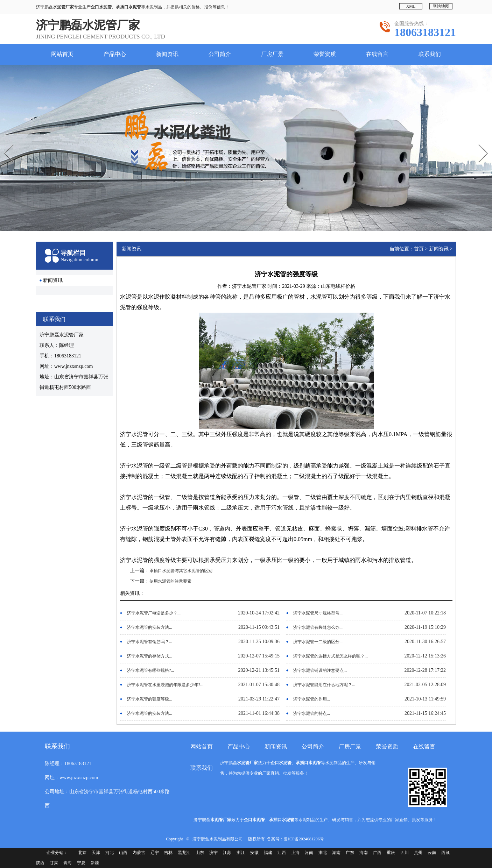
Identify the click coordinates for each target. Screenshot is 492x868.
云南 (432, 853)
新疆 (95, 863)
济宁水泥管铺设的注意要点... (320, 670)
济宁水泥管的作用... (312, 699)
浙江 (241, 853)
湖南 (336, 853)
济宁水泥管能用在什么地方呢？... (324, 685)
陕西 (40, 863)
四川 (405, 853)
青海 (68, 863)
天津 (96, 853)
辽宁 (155, 853)
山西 (123, 853)
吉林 (168, 853)
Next (479, 142)
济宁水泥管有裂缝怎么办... (318, 627)
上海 (295, 853)
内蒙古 (139, 853)
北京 (82, 853)
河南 (309, 853)
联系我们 (430, 54)
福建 (268, 853)
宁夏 (81, 863)
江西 (282, 853)
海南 (364, 853)
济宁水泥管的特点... (312, 713)
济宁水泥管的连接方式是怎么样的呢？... (331, 656)
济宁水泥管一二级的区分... (318, 642)
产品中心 (115, 54)
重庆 (391, 853)
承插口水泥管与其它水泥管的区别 (181, 571)
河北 (110, 853)
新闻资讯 (167, 54)
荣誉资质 (325, 54)
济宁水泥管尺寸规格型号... (318, 613)
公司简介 (220, 54)
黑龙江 (184, 853)
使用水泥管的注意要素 (170, 581)
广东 (350, 853)
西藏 (445, 853)
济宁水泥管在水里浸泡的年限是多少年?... (165, 685)
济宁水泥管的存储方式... (150, 656)
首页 (419, 249)
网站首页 (62, 54)
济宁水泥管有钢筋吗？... (150, 642)
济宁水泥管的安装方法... (150, 627)
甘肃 (54, 863)
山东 (200, 853)
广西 (377, 853)
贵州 (418, 853)
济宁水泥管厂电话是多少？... (154, 613)
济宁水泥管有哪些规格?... (150, 670)
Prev (4, 142)
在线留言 (377, 54)
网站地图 (441, 6)
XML (411, 6)
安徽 (254, 853)
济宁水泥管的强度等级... (150, 699)
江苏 (227, 853)
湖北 (323, 853)
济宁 (213, 853)
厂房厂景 (272, 54)
